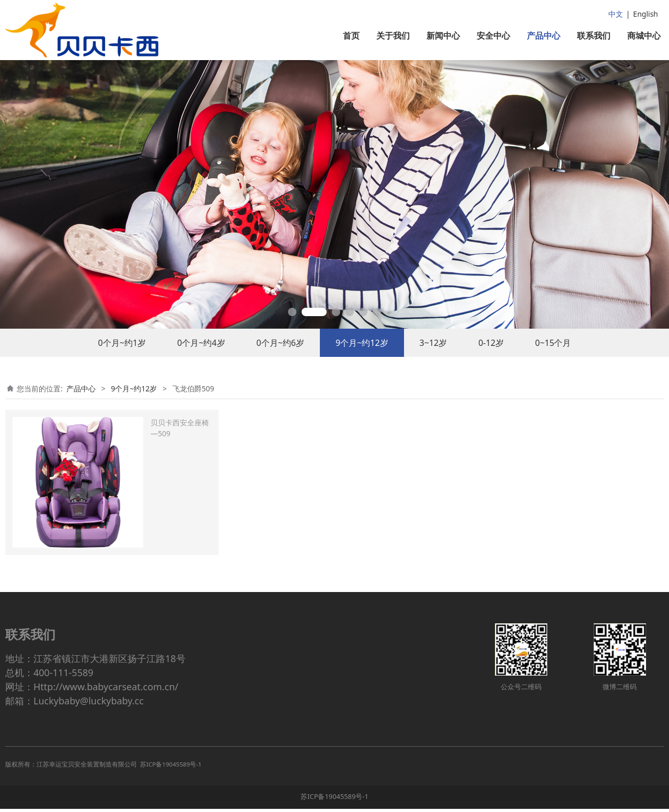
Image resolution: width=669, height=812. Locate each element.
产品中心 (544, 36)
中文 (616, 14)
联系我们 (594, 36)
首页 (351, 36)
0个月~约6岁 (280, 353)
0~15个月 (553, 353)
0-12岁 (491, 353)
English (645, 14)
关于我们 (393, 36)
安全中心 (493, 36)
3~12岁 (434, 353)
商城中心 (644, 36)
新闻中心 (443, 36)
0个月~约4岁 (201, 353)
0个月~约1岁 (122, 353)
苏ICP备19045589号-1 (334, 799)
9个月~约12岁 (362, 353)
